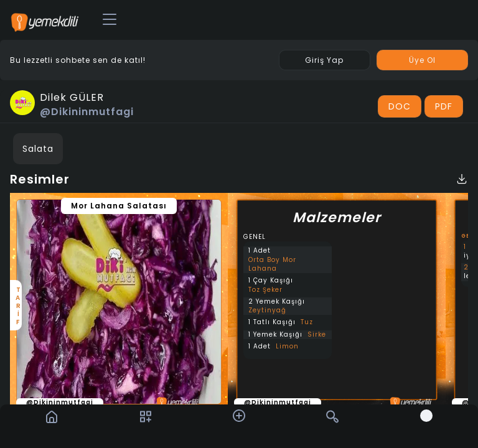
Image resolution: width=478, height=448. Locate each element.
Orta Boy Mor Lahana (272, 264)
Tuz (307, 322)
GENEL (255, 237)
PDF (444, 106)
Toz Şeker (265, 290)
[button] (239, 416)
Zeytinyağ (267, 310)
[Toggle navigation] (110, 20)
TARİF (17, 305)
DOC (400, 106)
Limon (287, 347)
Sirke (317, 335)
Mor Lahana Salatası (119, 206)
